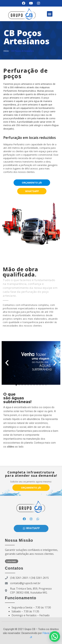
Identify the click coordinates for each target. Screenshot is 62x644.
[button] (50, 14)
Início (6, 51)
